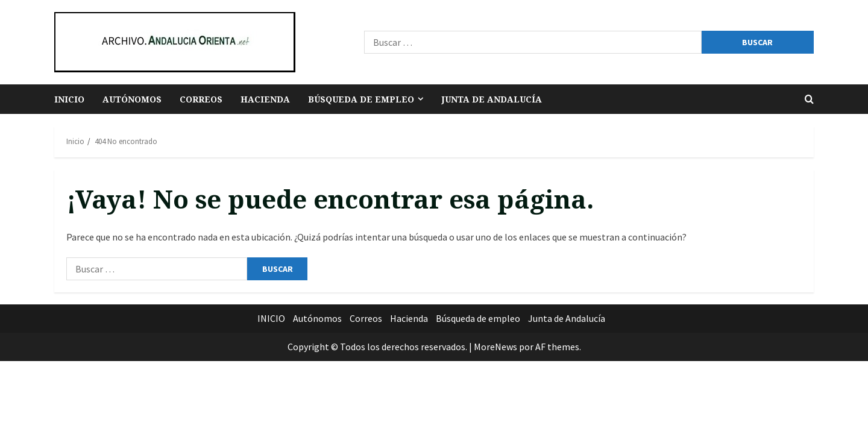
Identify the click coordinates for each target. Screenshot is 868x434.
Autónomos (132, 99)
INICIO (69, 99)
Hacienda (265, 99)
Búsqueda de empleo (361, 99)
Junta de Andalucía (492, 99)
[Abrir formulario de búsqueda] (809, 99)
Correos (201, 99)
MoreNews (495, 347)
